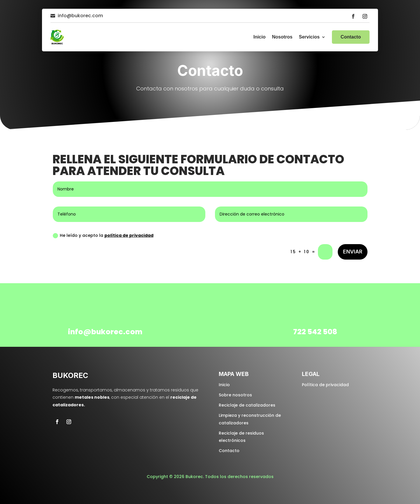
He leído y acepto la (103, 235)
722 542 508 (315, 332)
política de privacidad (129, 235)
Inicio (260, 37)
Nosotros (282, 37)
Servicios (309, 37)
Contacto (351, 37)
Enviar (353, 252)
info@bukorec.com (80, 16)
